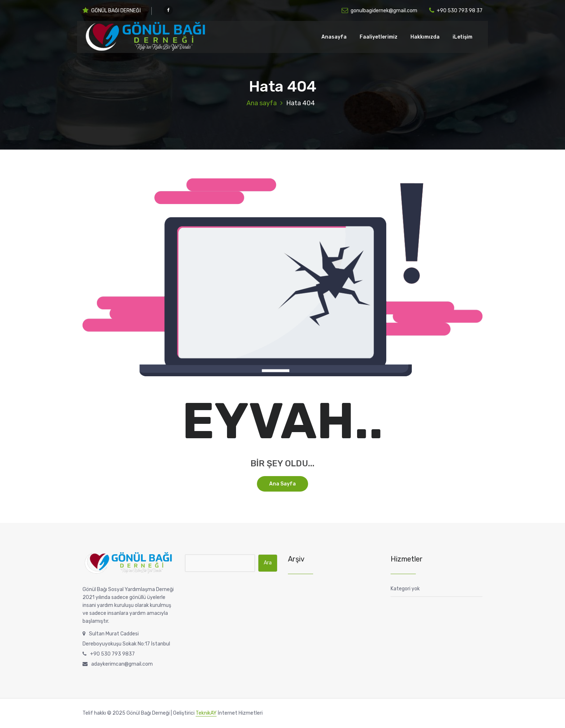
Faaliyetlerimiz (379, 37)
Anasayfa (334, 37)
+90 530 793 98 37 (456, 11)
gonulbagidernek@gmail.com (379, 11)
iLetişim (462, 37)
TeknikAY (206, 713)
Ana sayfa (262, 103)
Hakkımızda (425, 37)
